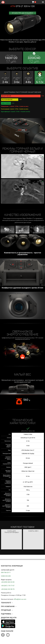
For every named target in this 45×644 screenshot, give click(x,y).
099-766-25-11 (6, 572)
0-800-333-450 (6, 576)
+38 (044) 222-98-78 (8, 589)
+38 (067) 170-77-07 (8, 586)
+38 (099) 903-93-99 (8, 582)
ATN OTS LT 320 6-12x (28, 431)
